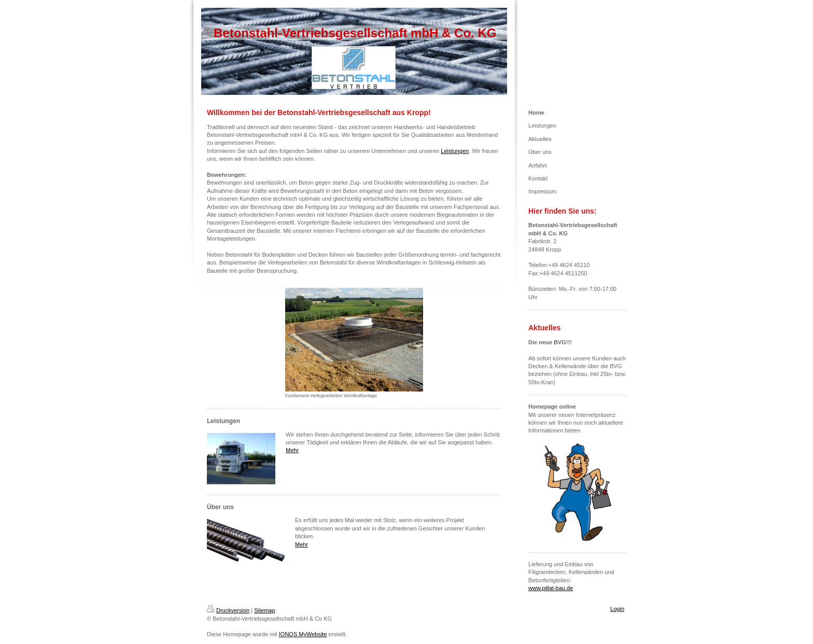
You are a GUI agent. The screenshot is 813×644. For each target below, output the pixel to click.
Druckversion (228, 610)
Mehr (292, 450)
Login (617, 609)
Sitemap (264, 610)
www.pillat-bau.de (551, 588)
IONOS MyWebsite (303, 634)
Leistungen (455, 151)
